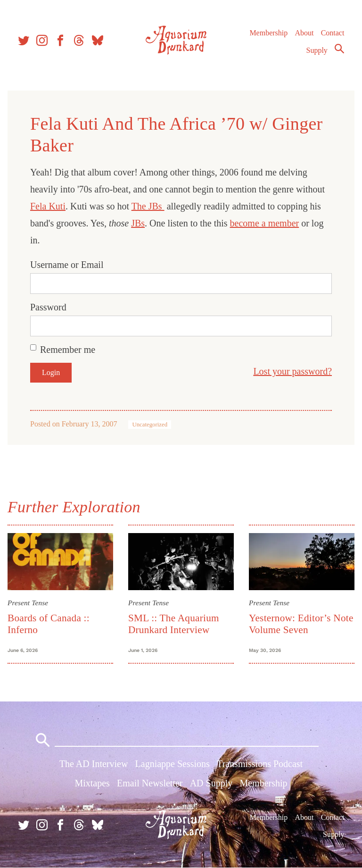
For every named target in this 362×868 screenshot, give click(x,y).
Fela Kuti (48, 206)
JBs (138, 223)
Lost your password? (292, 371)
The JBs (148, 206)
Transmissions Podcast (260, 764)
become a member (265, 223)
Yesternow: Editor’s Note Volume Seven (301, 624)
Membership (268, 33)
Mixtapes (92, 783)
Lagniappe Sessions (173, 764)
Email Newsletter (150, 783)
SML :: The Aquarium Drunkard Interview (174, 624)
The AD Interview (94, 764)
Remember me (68, 350)
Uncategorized (150, 425)
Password (48, 307)
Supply (317, 50)
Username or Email (67, 265)
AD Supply (211, 783)
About (304, 33)
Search (339, 49)
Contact (333, 33)
